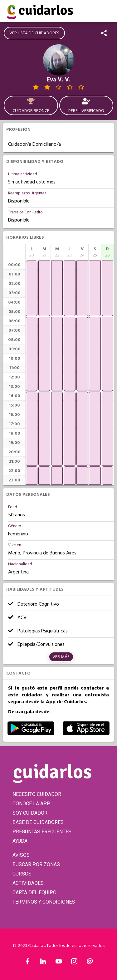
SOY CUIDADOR (30, 813)
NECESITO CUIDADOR (37, 794)
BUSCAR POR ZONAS (36, 864)
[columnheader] (32, 252)
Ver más (61, 657)
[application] (32, 288)
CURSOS (22, 874)
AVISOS (21, 855)
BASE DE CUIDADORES (38, 822)
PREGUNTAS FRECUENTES (42, 832)
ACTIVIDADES (28, 883)
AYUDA (20, 841)
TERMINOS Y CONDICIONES (44, 902)
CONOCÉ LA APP (31, 804)
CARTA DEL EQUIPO (34, 892)
